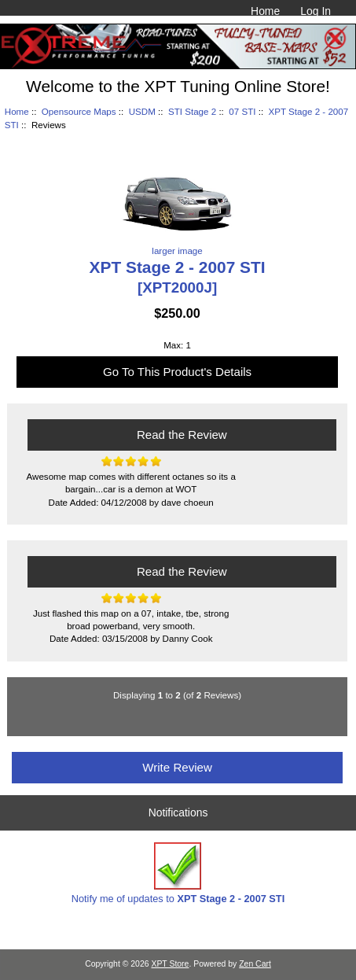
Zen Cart (255, 964)
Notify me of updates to (178, 873)
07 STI (242, 111)
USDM (142, 111)
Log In (316, 11)
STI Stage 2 (192, 111)
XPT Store (170, 964)
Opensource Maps (79, 111)
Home (265, 11)
